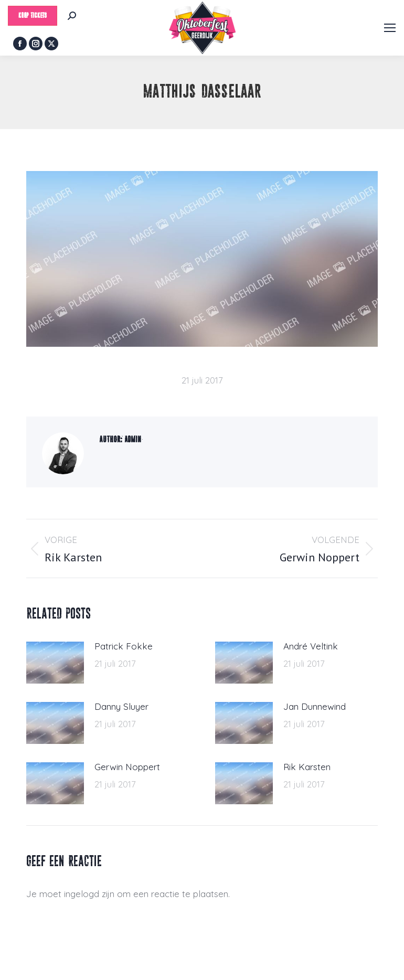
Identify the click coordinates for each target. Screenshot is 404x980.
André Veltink (311, 646)
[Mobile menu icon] (390, 28)
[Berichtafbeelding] (55, 663)
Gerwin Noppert (127, 767)
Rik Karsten (307, 767)
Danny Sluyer (121, 706)
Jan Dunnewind (315, 706)
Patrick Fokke (124, 646)
